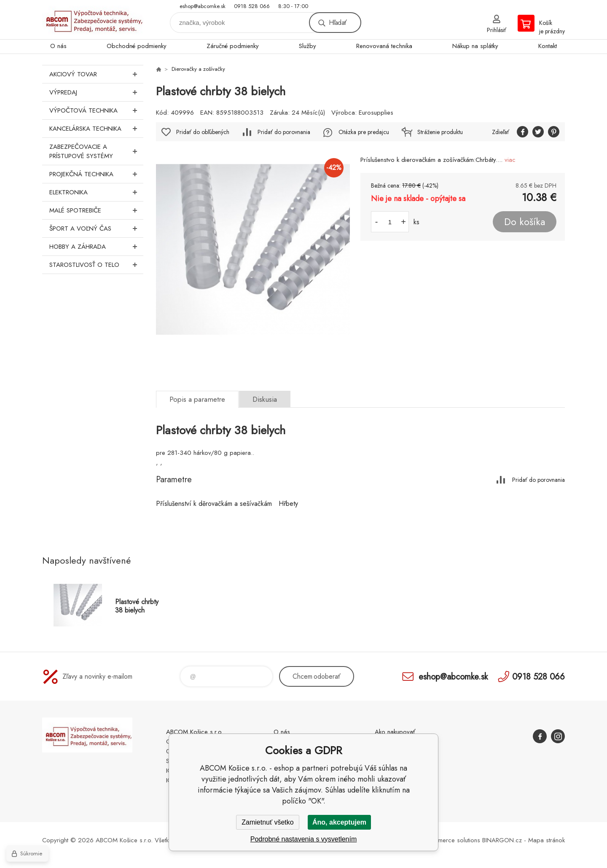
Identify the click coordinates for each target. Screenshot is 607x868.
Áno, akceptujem (339, 822)
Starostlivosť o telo (96, 265)
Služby (308, 46)
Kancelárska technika (96, 129)
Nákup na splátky (475, 46)
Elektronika (96, 192)
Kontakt (548, 46)
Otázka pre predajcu (364, 132)
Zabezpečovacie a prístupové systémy (96, 151)
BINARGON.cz (502, 840)
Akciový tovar (96, 74)
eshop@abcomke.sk (203, 6)
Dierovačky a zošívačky (198, 69)
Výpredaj (96, 92)
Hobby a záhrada (96, 247)
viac (510, 160)
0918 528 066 (252, 6)
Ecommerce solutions (451, 840)
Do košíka (525, 222)
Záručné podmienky (233, 46)
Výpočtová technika (96, 110)
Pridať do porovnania (284, 132)
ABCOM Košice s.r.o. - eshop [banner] (93, 20)
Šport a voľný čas (96, 228)
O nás (58, 46)
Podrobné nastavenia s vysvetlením (304, 839)
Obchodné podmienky (137, 46)
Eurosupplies (376, 113)
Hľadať (338, 23)
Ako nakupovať (395, 732)
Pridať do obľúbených (203, 132)
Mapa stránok (547, 840)
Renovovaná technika (384, 46)
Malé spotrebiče (96, 210)
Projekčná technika (96, 174)
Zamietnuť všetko (267, 822)
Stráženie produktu (440, 132)
